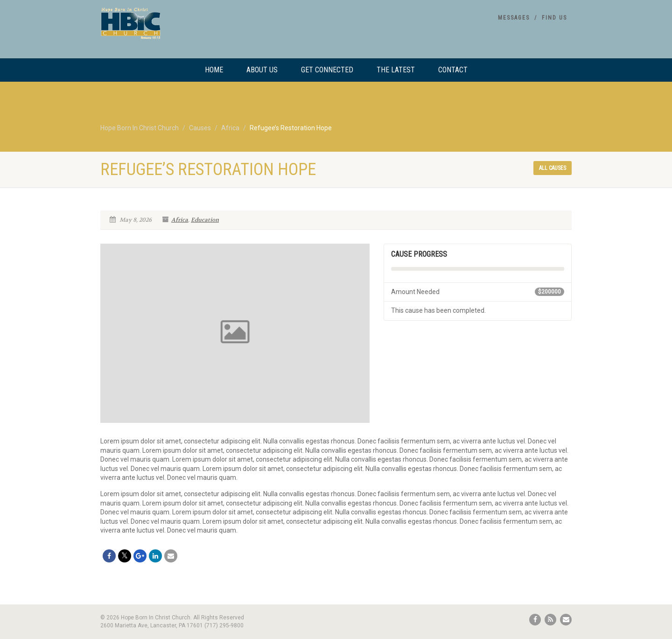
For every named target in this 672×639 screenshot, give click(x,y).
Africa (180, 220)
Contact (453, 70)
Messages (514, 18)
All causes (553, 168)
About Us (262, 70)
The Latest (396, 70)
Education (205, 220)
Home (214, 70)
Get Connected (327, 70)
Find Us (554, 18)
